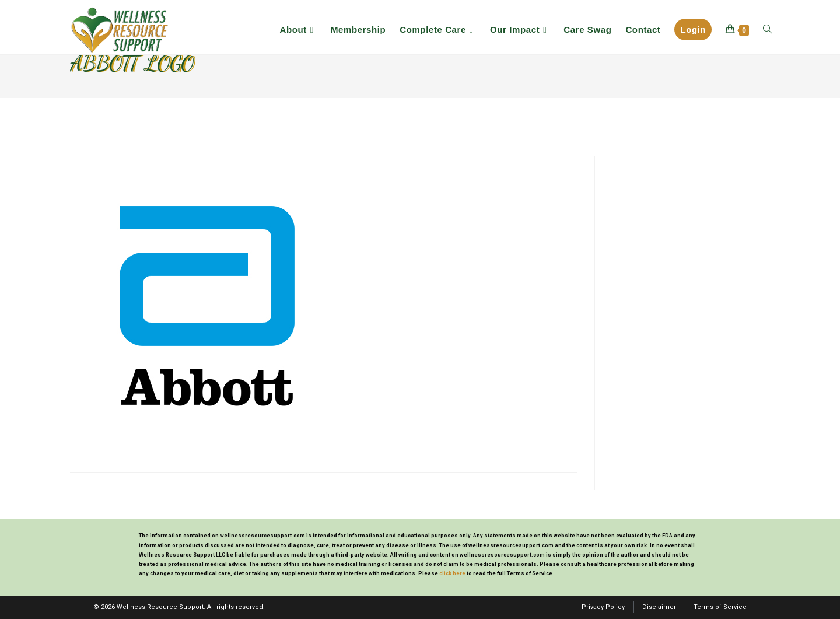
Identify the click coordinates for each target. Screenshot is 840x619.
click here (452, 573)
